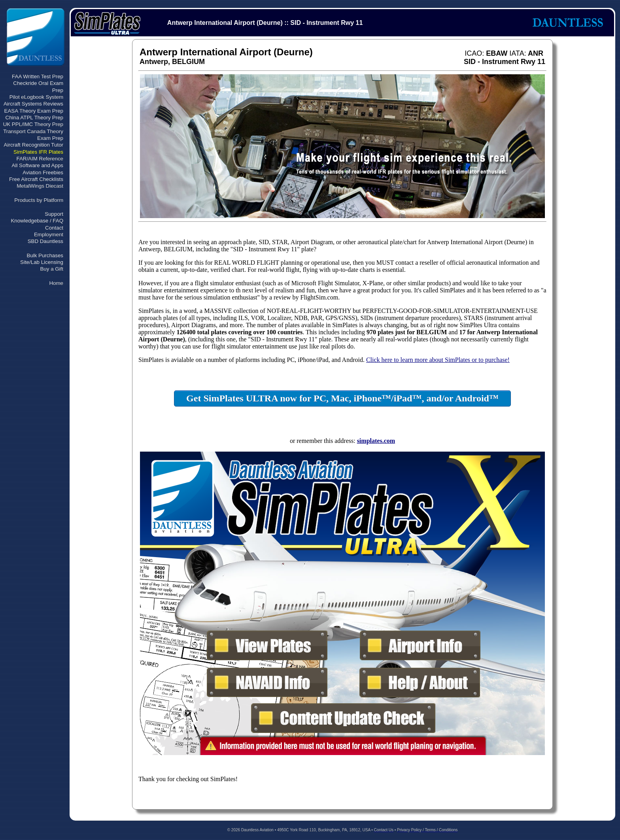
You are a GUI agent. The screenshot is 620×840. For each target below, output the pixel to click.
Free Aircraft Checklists (36, 179)
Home (56, 283)
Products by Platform (39, 200)
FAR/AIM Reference (40, 159)
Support (54, 214)
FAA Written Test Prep (38, 76)
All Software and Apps (38, 165)
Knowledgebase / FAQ (37, 221)
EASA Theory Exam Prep (34, 111)
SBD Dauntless (45, 241)
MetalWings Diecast (40, 186)
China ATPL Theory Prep (34, 118)
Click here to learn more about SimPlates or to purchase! (438, 360)
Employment (49, 234)
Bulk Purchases (45, 255)
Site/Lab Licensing (42, 262)
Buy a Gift (52, 269)
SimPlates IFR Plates (38, 152)
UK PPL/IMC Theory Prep (33, 124)
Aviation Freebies (43, 172)
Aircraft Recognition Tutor (34, 145)
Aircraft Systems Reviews (33, 104)
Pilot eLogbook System (36, 97)
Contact (54, 228)
